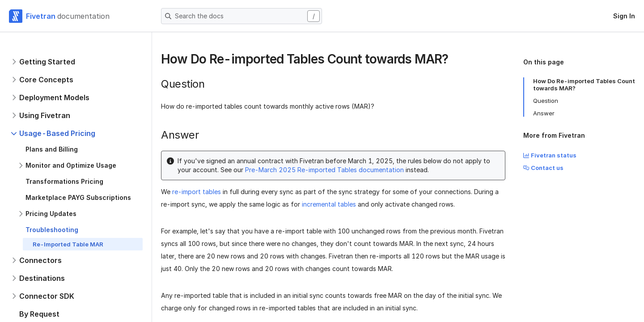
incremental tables (329, 204)
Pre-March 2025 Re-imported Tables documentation (324, 170)
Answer (544, 113)
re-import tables (197, 192)
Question (546, 101)
